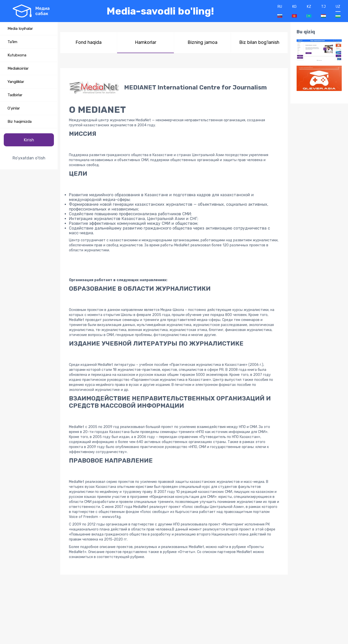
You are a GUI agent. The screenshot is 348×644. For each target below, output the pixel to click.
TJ (323, 11)
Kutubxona (17, 55)
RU (280, 11)
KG (294, 11)
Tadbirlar (15, 95)
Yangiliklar (16, 82)
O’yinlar (14, 108)
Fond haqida (89, 42)
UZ (338, 11)
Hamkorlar (146, 42)
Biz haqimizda (20, 122)
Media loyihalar (20, 29)
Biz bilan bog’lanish (259, 42)
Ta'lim (12, 42)
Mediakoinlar (18, 68)
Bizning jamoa (202, 42)
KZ (309, 11)
